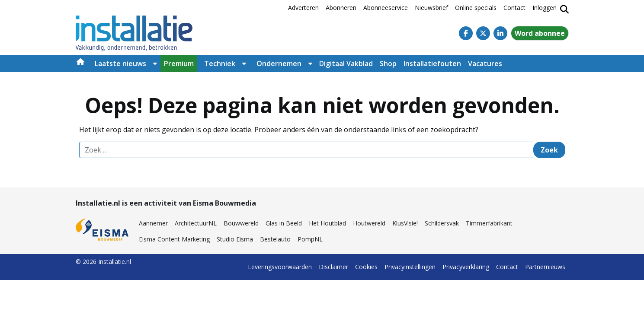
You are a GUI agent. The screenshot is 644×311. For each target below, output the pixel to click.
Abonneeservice (386, 8)
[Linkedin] (500, 33)
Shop (388, 63)
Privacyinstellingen (410, 267)
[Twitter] (483, 33)
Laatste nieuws (120, 63)
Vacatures (485, 63)
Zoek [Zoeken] (549, 150)
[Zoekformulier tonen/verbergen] (564, 10)
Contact (514, 8)
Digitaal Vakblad (346, 63)
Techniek (220, 63)
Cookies (366, 267)
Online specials (476, 8)
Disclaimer (333, 267)
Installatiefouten (432, 63)
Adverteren (303, 8)
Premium (179, 63)
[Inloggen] (545, 10)
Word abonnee (540, 33)
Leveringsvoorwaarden (280, 267)
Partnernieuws (545, 267)
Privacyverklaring (466, 267)
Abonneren (341, 8)
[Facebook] (466, 33)
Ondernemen (279, 63)
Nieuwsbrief (431, 8)
